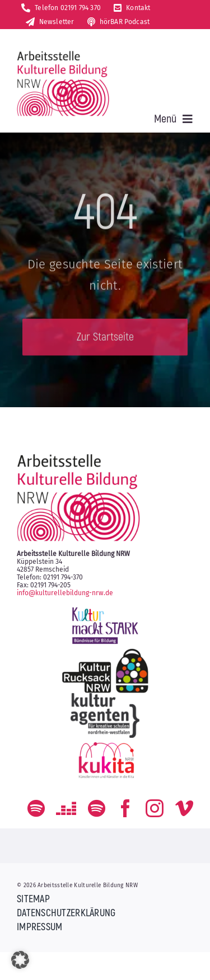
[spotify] (36, 808)
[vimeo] (184, 808)
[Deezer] (66, 808)
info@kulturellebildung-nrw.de (65, 593)
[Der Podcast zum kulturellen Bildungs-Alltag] (97, 808)
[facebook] (125, 808)
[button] (20, 960)
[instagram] (155, 808)
